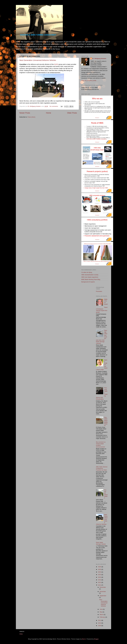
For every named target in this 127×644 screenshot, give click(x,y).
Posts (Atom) (31, 117)
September (103, 596)
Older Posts (72, 113)
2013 (100, 582)
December (103, 587)
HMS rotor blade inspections (90, 277)
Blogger (96, 639)
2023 (100, 575)
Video (21, 634)
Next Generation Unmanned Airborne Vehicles (38, 60)
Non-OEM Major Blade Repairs (106, 421)
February (103, 617)
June (101, 609)
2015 (100, 577)
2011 (100, 620)
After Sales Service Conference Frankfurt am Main (102, 468)
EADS (56, 64)
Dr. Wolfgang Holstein (99, 59)
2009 (100, 626)
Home (49, 113)
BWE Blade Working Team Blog (91, 279)
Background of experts (88, 282)
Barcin (84, 639)
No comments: (54, 106)
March (102, 615)
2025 (100, 569)
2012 (100, 585)
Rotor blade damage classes (101, 543)
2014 (100, 580)
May (101, 612)
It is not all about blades (106, 494)
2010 (100, 623)
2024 (100, 572)
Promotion (99, 291)
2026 (100, 567)
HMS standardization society (90, 275)
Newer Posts (25, 113)
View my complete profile (89, 81)
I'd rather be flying (87, 272)
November (103, 592)
